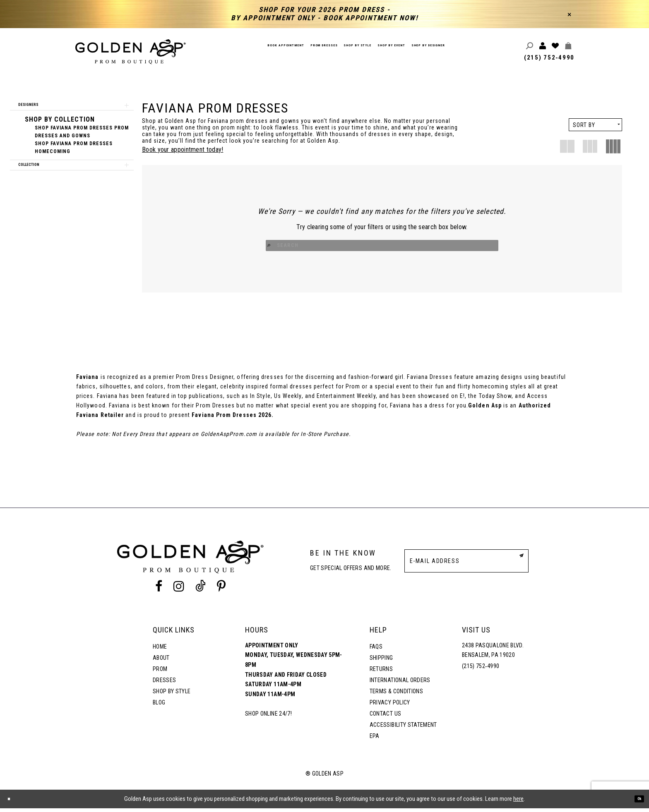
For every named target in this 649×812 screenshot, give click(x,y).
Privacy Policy (390, 706)
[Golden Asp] (131, 52)
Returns (381, 673)
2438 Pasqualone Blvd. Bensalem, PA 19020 (493, 654)
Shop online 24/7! (268, 717)
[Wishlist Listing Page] (556, 46)
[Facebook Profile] (159, 590)
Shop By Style (172, 695)
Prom (160, 673)
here (518, 802)
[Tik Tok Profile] (201, 590)
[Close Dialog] (12, 803)
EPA (375, 740)
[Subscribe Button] (517, 564)
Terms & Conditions (396, 695)
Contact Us (385, 717)
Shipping (381, 661)
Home (160, 650)
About (161, 661)
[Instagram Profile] (179, 590)
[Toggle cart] (568, 46)
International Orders (400, 684)
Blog (159, 706)
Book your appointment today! (183, 150)
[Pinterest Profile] (221, 590)
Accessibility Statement (403, 728)
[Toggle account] (543, 46)
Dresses (164, 684)
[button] (72, 109)
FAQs (376, 650)
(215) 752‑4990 (549, 57)
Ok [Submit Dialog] (636, 802)
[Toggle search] (530, 46)
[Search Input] (382, 246)
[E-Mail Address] (466, 565)
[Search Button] (338, 246)
